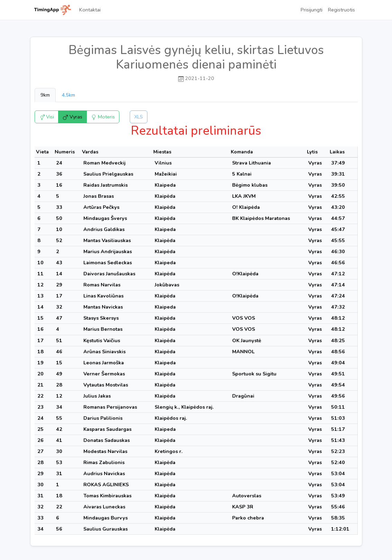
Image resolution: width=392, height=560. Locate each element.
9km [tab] (45, 95)
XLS (139, 117)
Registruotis (341, 10)
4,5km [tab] (68, 95)
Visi (47, 117)
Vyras (72, 117)
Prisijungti (312, 10)
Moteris (103, 117)
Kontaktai (90, 10)
